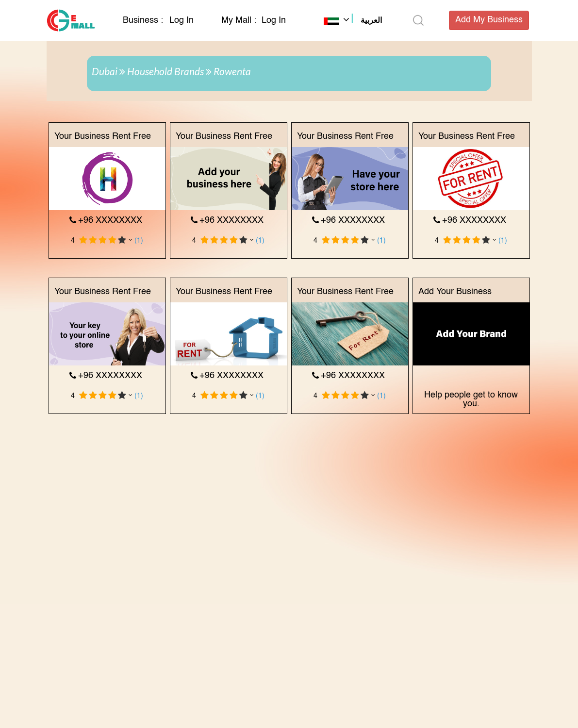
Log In (182, 20)
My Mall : (239, 20)
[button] (353, 21)
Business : (144, 20)
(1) (139, 241)
